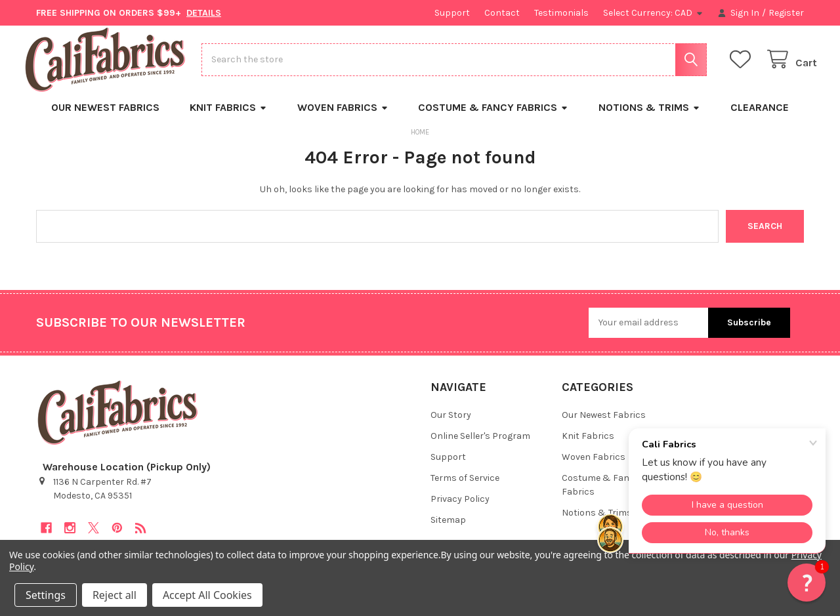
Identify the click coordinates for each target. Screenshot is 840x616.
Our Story (451, 425)
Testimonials (561, 13)
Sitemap (448, 530)
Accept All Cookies (207, 595)
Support (452, 13)
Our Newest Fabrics (105, 118)
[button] (807, 583)
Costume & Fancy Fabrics (493, 118)
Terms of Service (465, 488)
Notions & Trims (649, 118)
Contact (502, 13)
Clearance (760, 118)
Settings (46, 595)
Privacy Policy (460, 509)
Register (786, 13)
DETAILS (204, 13)
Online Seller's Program (480, 446)
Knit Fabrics (228, 118)
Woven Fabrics (343, 118)
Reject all (115, 595)
